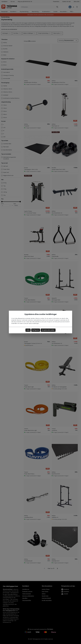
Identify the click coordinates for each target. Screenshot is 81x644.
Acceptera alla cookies (48, 330)
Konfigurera (36, 330)
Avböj (28, 330)
